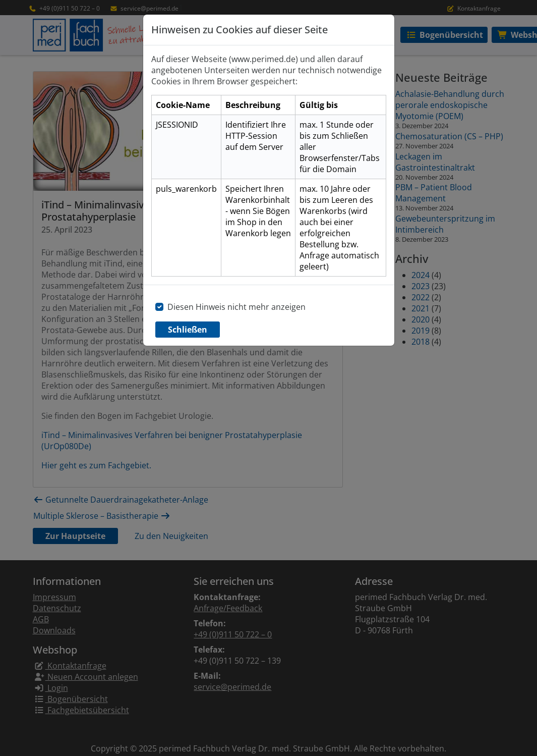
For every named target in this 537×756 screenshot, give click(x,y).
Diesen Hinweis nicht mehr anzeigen (236, 307)
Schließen (188, 330)
